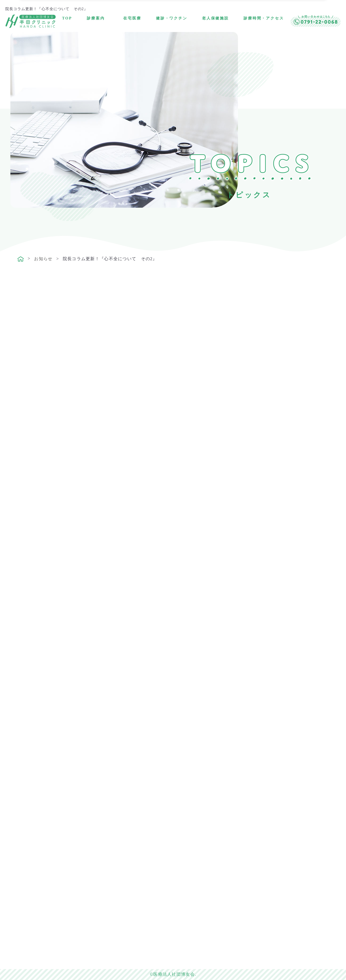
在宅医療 (132, 18)
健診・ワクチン (172, 18)
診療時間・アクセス (264, 18)
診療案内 (96, 18)
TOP (67, 18)
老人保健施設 (215, 18)
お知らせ (43, 259)
